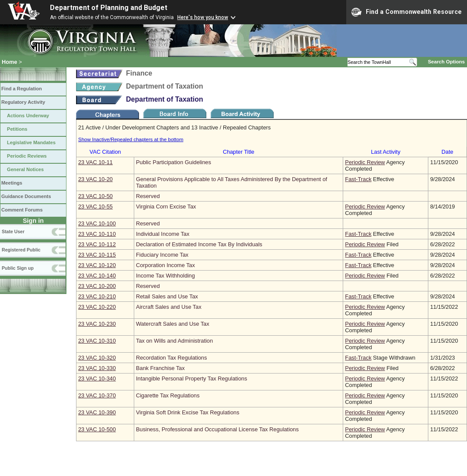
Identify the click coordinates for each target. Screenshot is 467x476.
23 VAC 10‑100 (97, 223)
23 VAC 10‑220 (97, 307)
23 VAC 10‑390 (97, 412)
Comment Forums (22, 210)
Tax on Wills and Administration (174, 341)
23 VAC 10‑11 (95, 162)
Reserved (148, 196)
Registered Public (21, 250)
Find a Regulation (22, 89)
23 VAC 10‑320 (97, 358)
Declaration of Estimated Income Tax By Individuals (199, 244)
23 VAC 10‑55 (95, 207)
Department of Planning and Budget (109, 8)
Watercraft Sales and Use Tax (173, 324)
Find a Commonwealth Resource (407, 12)
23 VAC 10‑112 (97, 244)
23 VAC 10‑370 (97, 395)
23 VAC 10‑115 (97, 255)
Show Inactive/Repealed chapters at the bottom (131, 139)
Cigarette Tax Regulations (168, 395)
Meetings (12, 183)
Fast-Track (358, 179)
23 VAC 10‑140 (97, 276)
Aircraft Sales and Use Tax (169, 307)
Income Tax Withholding (166, 276)
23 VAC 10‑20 (95, 179)
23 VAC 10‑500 (97, 429)
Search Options (446, 62)
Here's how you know (203, 17)
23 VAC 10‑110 (97, 234)
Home (10, 62)
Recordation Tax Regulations (171, 358)
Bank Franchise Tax (160, 368)
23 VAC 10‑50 (95, 196)
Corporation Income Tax (166, 265)
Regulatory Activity (23, 102)
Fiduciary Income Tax (162, 255)
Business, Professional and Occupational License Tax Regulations (217, 429)
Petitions (17, 129)
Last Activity (386, 152)
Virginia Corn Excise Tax (166, 207)
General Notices (25, 169)
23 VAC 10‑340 (97, 378)
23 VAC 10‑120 (97, 265)
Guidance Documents (26, 196)
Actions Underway (28, 116)
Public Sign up (18, 268)
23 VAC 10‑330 (97, 368)
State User (13, 231)
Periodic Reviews (27, 156)
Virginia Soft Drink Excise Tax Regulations (188, 412)
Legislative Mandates (31, 142)
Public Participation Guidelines (174, 162)
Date (447, 152)
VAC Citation (105, 152)
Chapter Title (239, 152)
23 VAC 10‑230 (97, 324)
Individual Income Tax (163, 234)
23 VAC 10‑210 (97, 296)
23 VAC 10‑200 (97, 286)
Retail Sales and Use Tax (167, 296)
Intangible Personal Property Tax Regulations (192, 378)
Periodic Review (365, 162)
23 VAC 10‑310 (97, 341)
